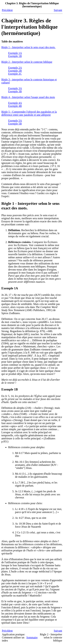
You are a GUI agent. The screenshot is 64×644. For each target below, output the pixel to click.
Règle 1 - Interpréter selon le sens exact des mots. (28, 47)
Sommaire (32, 637)
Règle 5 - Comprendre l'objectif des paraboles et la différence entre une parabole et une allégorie (29, 113)
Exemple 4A (15, 103)
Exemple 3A (15, 88)
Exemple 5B (15, 124)
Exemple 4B (15, 106)
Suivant (58, 10)
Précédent (7, 10)
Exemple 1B (15, 56)
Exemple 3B (15, 91)
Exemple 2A (15, 68)
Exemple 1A (15, 53)
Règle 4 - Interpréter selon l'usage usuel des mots (28, 97)
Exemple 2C (15, 74)
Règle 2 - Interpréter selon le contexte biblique (27, 62)
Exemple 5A (15, 121)
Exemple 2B (15, 71)
